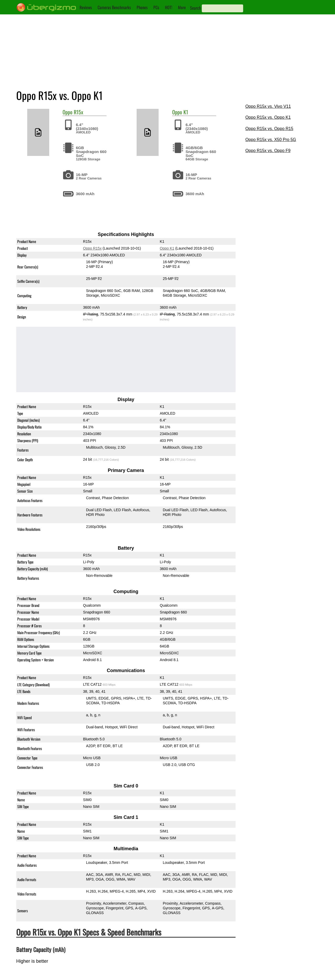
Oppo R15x (92, 248)
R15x (79, 112)
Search (195, 8)
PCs (156, 7)
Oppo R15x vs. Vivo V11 (268, 106)
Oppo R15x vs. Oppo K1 (268, 117)
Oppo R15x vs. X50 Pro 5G (271, 140)
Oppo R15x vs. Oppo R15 (269, 129)
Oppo (68, 112)
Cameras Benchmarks (114, 7)
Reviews (86, 7)
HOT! (169, 7)
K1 (186, 112)
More (182, 7)
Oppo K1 (167, 248)
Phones (142, 7)
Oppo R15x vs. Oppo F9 (268, 151)
